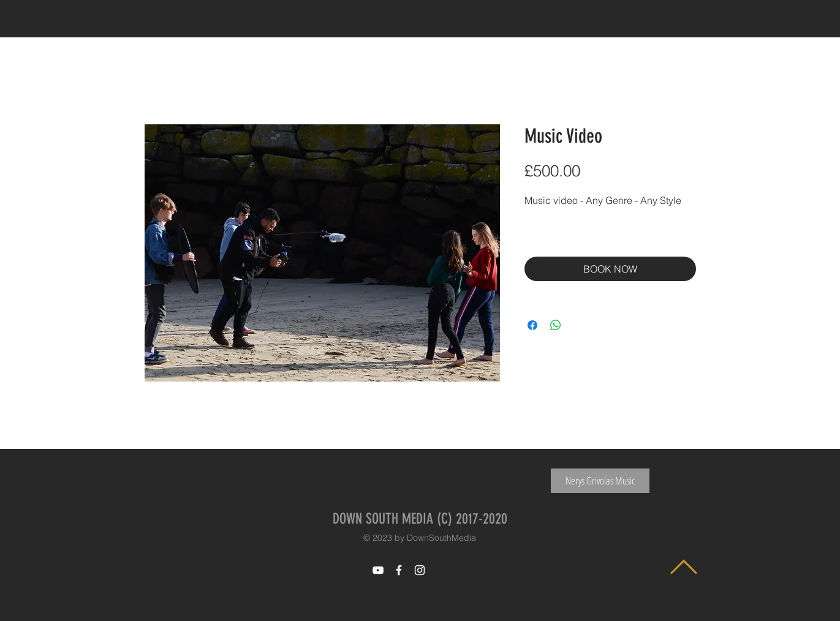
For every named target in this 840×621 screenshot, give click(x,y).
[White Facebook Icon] (399, 570)
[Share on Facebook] (532, 325)
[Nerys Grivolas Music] (600, 481)
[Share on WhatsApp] (556, 325)
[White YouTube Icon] (378, 570)
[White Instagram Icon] (420, 570)
